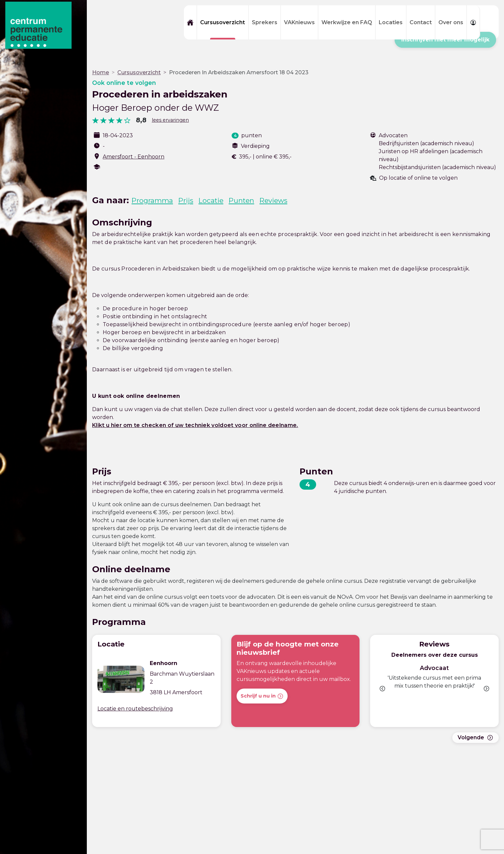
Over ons (451, 22)
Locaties (391, 22)
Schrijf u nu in (262, 696)
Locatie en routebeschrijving (135, 709)
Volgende (476, 738)
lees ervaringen (170, 120)
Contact (421, 22)
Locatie (211, 200)
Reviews (273, 200)
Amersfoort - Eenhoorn (134, 157)
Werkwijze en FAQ (347, 22)
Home (101, 72)
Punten (241, 200)
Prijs (186, 200)
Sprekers (265, 22)
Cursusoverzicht (223, 22)
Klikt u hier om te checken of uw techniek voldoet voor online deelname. (195, 425)
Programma (152, 200)
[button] (382, 689)
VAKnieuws (299, 22)
